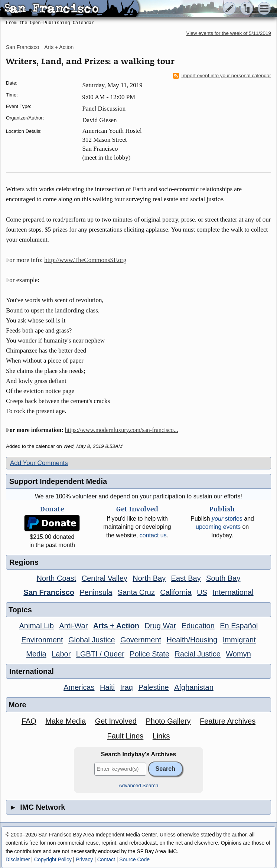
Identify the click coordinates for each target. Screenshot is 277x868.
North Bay (149, 578)
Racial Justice (197, 654)
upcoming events (218, 527)
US (202, 592)
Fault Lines (125, 736)
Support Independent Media (58, 481)
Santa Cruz (136, 592)
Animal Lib (36, 626)
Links (161, 736)
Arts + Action (59, 47)
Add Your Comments (39, 463)
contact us (153, 535)
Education (198, 626)
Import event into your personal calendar (222, 76)
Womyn (238, 654)
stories (227, 519)
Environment (42, 640)
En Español (239, 626)
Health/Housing (192, 640)
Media (36, 654)
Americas (79, 687)
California (176, 592)
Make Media (66, 721)
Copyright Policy (53, 859)
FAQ (29, 721)
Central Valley (105, 578)
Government (141, 640)
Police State (149, 654)
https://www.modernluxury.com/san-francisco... (122, 430)
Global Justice (92, 640)
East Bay (186, 578)
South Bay (223, 578)
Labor (61, 654)
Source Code (134, 859)
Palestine (153, 687)
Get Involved (116, 721)
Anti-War (73, 626)
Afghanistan (194, 687)
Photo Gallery (168, 721)
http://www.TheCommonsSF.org (85, 260)
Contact (106, 859)
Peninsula (96, 592)
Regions (24, 562)
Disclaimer (18, 859)
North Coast (57, 578)
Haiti (107, 687)
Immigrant (239, 640)
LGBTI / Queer (100, 654)
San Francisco (22, 47)
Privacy (84, 859)
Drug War (161, 626)
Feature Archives (228, 721)
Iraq (126, 687)
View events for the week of (229, 33)
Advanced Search (139, 785)
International (233, 592)
